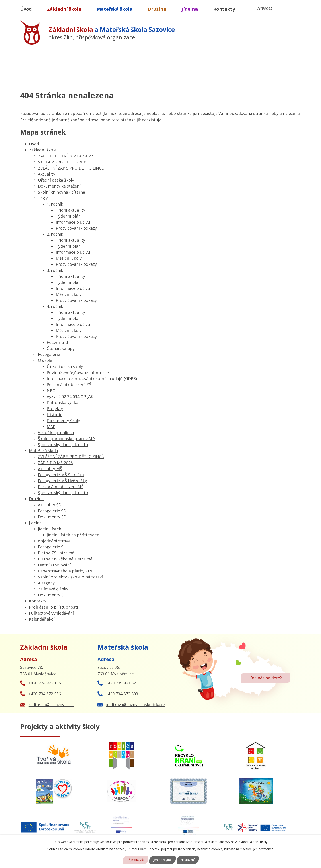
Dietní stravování (54, 565)
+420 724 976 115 (45, 683)
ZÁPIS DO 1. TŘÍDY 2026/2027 (65, 156)
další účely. (260, 842)
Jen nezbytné (163, 860)
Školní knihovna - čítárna (62, 192)
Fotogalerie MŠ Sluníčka (61, 475)
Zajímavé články (53, 589)
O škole (45, 360)
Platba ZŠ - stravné (56, 553)
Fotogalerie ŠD (52, 511)
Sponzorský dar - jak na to (63, 445)
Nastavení (188, 860)
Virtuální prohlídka (56, 433)
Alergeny (46, 583)
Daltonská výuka (63, 402)
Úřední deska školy (56, 180)
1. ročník (55, 204)
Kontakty (224, 9)
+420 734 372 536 (45, 694)
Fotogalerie (49, 354)
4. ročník (55, 306)
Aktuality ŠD (50, 505)
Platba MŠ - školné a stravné (65, 559)
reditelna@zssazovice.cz (51, 705)
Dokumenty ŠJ (51, 595)
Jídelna (190, 9)
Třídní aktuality (70, 210)
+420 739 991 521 (122, 683)
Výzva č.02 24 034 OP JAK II (72, 396)
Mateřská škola (115, 9)
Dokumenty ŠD (52, 517)
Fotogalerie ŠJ (51, 547)
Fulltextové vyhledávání (51, 613)
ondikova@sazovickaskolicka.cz (135, 705)
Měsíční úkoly (69, 258)
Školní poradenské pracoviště (66, 439)
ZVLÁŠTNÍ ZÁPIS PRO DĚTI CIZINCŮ (71, 168)
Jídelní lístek (49, 529)
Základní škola (64, 9)
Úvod (26, 9)
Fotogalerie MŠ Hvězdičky (62, 481)
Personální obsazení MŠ (61, 487)
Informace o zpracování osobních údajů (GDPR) (92, 378)
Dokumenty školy (63, 421)
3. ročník (55, 270)
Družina (157, 9)
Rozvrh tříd (57, 342)
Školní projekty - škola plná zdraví (70, 577)
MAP (51, 427)
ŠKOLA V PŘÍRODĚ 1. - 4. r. (62, 162)
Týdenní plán (68, 216)
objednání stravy (54, 541)
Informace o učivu (73, 222)
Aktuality (46, 174)
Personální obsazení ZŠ (69, 384)
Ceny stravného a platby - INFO (68, 571)
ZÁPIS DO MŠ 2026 (55, 463)
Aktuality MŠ (50, 469)
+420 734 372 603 (122, 694)
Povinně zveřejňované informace (78, 372)
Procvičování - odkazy (76, 228)
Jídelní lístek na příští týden (73, 535)
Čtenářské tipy (61, 348)
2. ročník (55, 234)
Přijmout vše (135, 860)
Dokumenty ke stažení (59, 186)
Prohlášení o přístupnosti (53, 607)
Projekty (55, 408)
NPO (51, 390)
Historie (55, 415)
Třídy (43, 198)
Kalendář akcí (42, 619)
